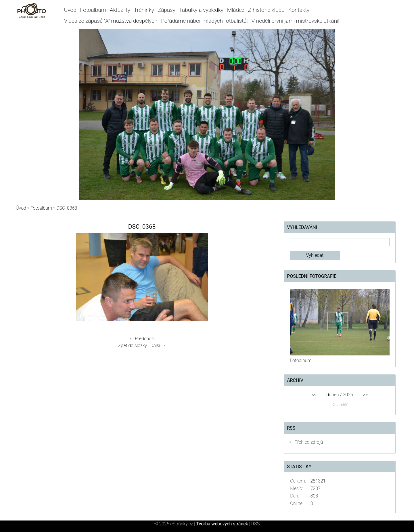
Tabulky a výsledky (201, 10)
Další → (158, 346)
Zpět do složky (133, 346)
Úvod (70, 10)
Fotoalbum (93, 10)
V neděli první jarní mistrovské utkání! (296, 21)
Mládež (236, 10)
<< (314, 395)
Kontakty (299, 10)
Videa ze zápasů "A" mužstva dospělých (111, 21)
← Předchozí (142, 339)
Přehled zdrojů (309, 442)
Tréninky (144, 10)
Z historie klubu (266, 10)
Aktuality (120, 10)
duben (332, 395)
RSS (255, 524)
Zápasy (167, 10)
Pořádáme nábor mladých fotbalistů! (204, 21)
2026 (348, 395)
